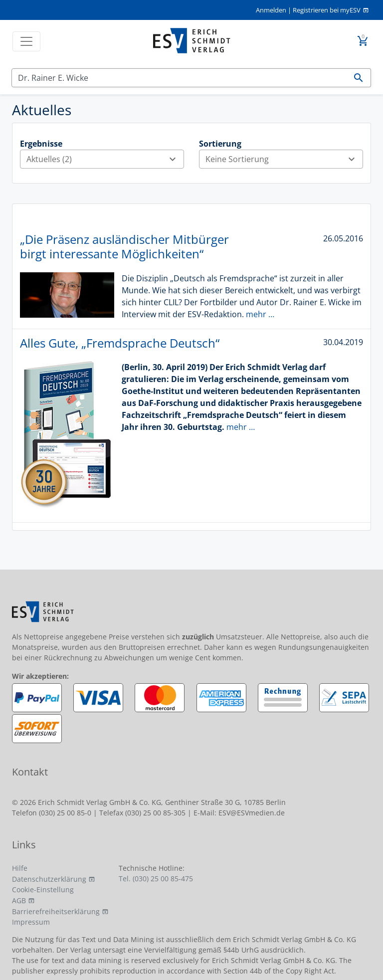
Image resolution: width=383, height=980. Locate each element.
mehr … (260, 314)
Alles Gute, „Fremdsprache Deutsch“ (120, 343)
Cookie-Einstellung (43, 889)
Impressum (31, 922)
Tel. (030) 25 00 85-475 (156, 879)
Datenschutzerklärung (49, 879)
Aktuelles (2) (105, 159)
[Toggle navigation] (26, 41)
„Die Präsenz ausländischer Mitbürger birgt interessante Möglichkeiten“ (124, 246)
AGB (19, 900)
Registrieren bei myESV (327, 10)
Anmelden (271, 10)
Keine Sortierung (284, 159)
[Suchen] (179, 78)
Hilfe (20, 868)
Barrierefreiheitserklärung (56, 911)
